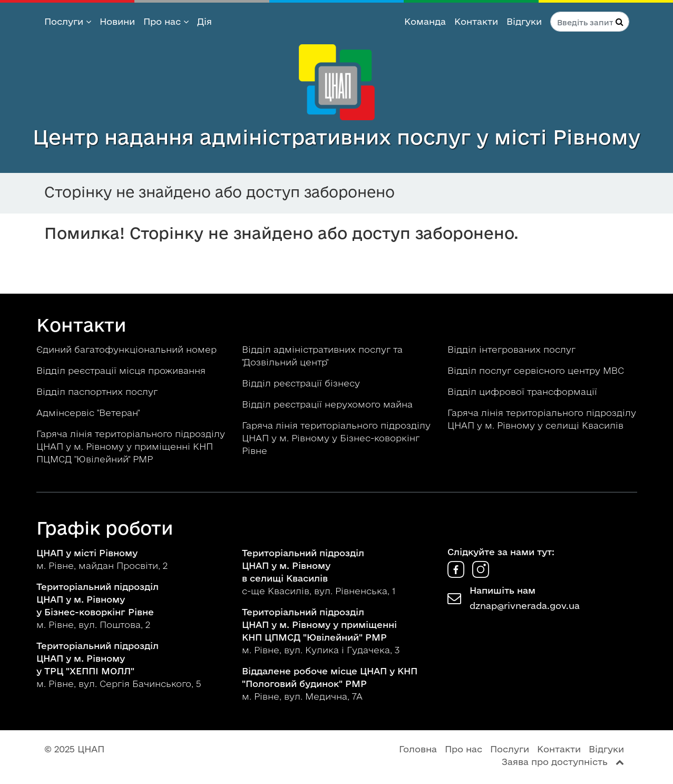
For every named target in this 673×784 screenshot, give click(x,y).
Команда (425, 21)
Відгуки (524, 21)
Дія (204, 21)
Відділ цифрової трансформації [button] (524, 391)
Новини (117, 21)
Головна (418, 749)
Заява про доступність (555, 762)
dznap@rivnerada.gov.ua (525, 606)
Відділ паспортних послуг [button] (98, 391)
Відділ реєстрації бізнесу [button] (302, 383)
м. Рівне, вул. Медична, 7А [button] (330, 684)
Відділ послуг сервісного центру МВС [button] (537, 370)
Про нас (166, 21)
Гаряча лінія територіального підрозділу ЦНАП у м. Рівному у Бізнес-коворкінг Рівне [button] (336, 438)
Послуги (68, 21)
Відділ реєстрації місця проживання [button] (122, 370)
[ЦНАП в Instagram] (481, 574)
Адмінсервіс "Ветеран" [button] (89, 413)
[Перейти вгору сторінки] (620, 762)
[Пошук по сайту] (590, 22)
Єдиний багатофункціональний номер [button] (128, 349)
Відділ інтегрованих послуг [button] (513, 349)
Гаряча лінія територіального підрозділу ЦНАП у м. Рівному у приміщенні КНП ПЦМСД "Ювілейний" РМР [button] (131, 446)
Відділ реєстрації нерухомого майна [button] (329, 404)
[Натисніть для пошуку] (620, 22)
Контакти (476, 21)
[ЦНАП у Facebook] (457, 574)
